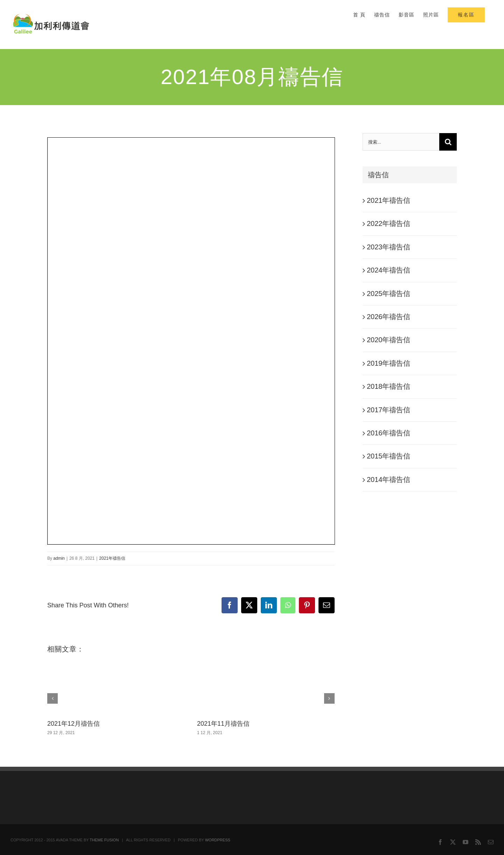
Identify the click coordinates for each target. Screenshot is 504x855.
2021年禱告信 (112, 558)
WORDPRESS (218, 840)
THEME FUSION (104, 840)
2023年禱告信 (389, 247)
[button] (52, 698)
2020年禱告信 (389, 340)
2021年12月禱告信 (73, 724)
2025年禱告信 (389, 294)
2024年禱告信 (389, 270)
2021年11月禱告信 (223, 724)
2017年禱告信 (389, 410)
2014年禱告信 (389, 480)
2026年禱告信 (389, 317)
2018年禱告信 (389, 386)
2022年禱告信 (389, 223)
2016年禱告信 (389, 433)
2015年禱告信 (389, 456)
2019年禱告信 (389, 363)
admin (59, 558)
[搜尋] (448, 142)
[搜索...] (401, 142)
